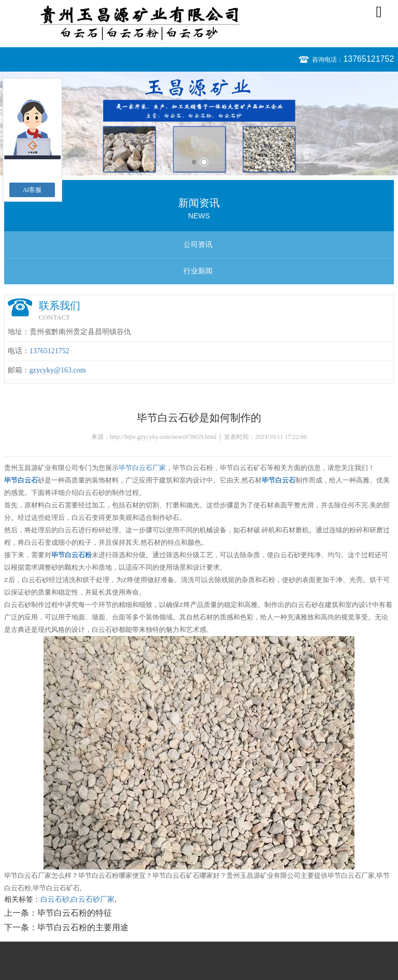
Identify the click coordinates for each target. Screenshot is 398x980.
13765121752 (368, 59)
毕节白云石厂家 (142, 468)
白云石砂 (55, 899)
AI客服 (32, 190)
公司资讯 (198, 245)
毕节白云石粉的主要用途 (83, 927)
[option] (199, 123)
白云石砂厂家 (93, 899)
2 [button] (204, 162)
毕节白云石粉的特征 (75, 913)
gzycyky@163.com (58, 370)
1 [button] (194, 162)
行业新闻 (198, 271)
